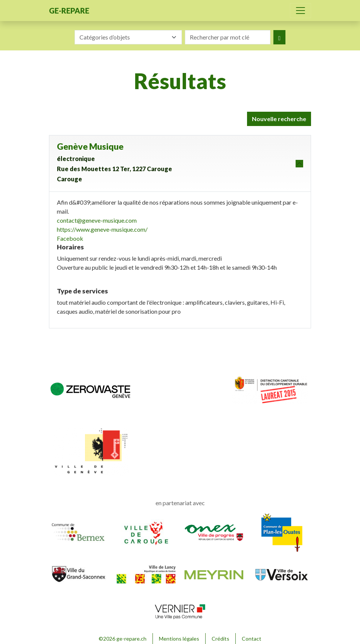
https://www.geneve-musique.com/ (102, 229)
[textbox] (124, 37)
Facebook (70, 238)
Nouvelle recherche (279, 119)
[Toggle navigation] (301, 11)
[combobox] (128, 37)
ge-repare (69, 11)
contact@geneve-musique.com (97, 220)
